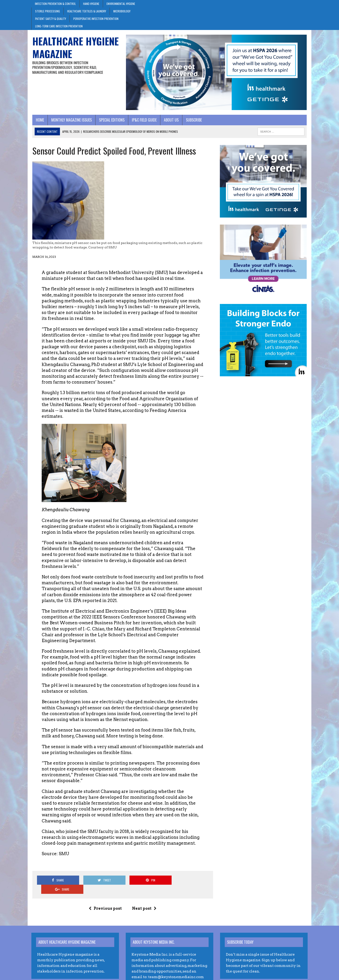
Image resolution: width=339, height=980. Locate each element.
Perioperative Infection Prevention (96, 19)
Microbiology (122, 11)
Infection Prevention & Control (55, 4)
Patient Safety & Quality (51, 19)
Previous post (105, 888)
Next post (144, 888)
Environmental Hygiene (121, 4)
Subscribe (193, 120)
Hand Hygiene (91, 4)
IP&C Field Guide (143, 120)
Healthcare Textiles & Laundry (87, 11)
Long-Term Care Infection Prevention (59, 26)
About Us (170, 120)
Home (39, 120)
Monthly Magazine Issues (71, 120)
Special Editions (111, 120)
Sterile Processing (48, 11)
